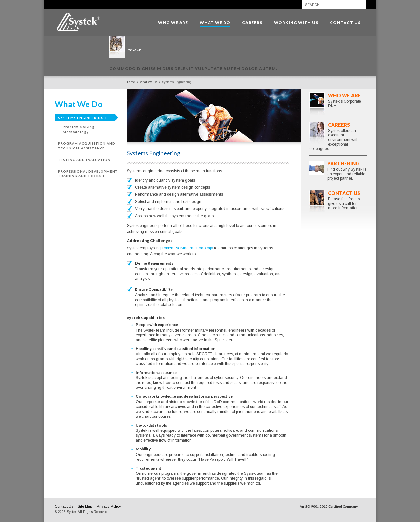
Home (131, 82)
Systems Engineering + (82, 118)
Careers (339, 125)
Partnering (343, 163)
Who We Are (344, 95)
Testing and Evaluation (84, 160)
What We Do (149, 82)
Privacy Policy (109, 506)
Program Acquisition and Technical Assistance (87, 146)
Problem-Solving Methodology (79, 129)
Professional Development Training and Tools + (88, 174)
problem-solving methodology (187, 248)
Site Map (85, 506)
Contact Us (344, 193)
